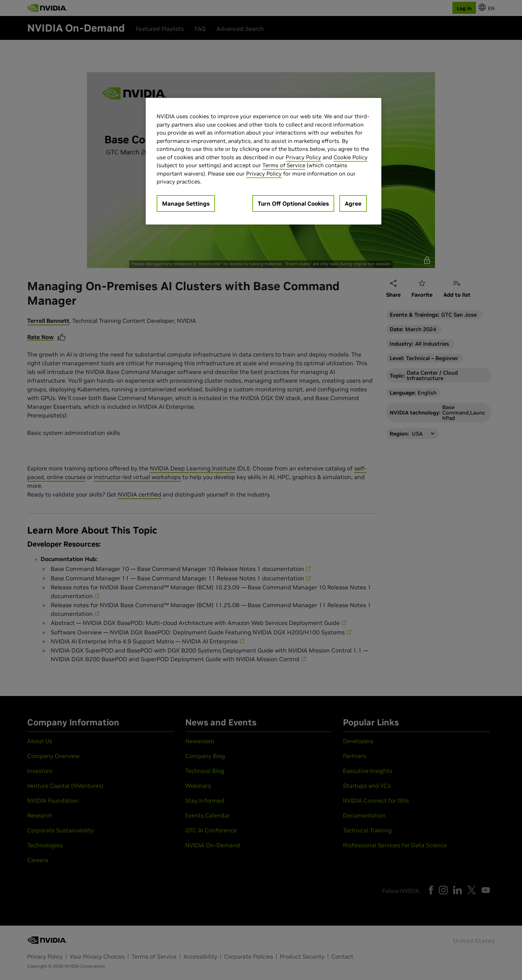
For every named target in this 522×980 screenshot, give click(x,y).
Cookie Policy (351, 157)
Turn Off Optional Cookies (293, 203)
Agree (353, 203)
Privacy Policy (303, 157)
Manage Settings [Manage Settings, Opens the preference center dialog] (186, 203)
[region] (264, 161)
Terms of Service (284, 165)
